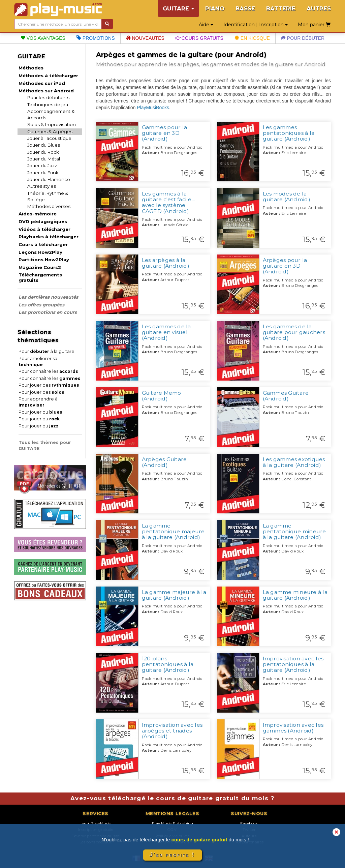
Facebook (249, 824)
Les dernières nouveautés (48, 297)
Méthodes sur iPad (42, 83)
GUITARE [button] (178, 8)
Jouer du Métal (44, 159)
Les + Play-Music (96, 824)
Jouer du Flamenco (49, 179)
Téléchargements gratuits (40, 277)
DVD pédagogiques (43, 221)
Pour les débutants (48, 97)
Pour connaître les (48, 371)
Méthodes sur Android (46, 91)
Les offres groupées (41, 305)
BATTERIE (281, 8)
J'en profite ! (172, 855)
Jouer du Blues (44, 145)
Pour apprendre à (38, 402)
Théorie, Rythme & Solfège (48, 196)
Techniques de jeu (48, 104)
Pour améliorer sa (38, 362)
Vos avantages (43, 38)
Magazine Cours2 (40, 267)
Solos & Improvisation (52, 124)
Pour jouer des (49, 385)
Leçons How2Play (40, 252)
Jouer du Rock (43, 152)
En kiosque (252, 38)
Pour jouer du (40, 412)
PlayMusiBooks (153, 108)
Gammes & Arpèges (50, 131)
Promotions (96, 38)
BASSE (245, 8)
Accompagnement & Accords (51, 114)
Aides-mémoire (38, 214)
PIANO (215, 8)
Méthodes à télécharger (48, 76)
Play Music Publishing (172, 824)
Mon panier (314, 25)
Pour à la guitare (46, 351)
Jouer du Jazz (42, 166)
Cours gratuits (199, 38)
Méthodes (31, 68)
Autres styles (42, 186)
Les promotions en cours (48, 312)
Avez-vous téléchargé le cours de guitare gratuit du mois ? (172, 798)
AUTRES (319, 8)
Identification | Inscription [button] (256, 25)
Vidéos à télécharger (44, 229)
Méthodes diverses (49, 206)
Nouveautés (145, 38)
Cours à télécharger (43, 244)
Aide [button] (206, 25)
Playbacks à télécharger (49, 237)
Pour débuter (303, 38)
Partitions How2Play (44, 260)
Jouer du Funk (43, 173)
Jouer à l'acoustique (49, 138)
